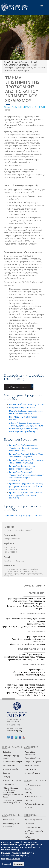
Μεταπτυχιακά (31, 769)
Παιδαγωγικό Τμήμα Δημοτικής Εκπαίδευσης (26, 685)
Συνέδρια (29, 808)
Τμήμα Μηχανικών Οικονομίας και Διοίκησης (26, 598)
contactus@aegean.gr (16, 731)
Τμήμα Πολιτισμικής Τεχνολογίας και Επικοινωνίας (24, 626)
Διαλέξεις (29, 789)
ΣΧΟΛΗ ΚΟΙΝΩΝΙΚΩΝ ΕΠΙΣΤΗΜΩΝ (33, 613)
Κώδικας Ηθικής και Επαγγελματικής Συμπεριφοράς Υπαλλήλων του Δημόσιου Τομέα (13, 792)
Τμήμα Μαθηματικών (36, 670)
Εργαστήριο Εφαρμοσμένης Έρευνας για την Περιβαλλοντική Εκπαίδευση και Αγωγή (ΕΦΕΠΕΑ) (26, 486)
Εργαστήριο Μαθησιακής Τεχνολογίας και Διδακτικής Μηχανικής (27, 461)
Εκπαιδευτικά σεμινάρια (34, 796)
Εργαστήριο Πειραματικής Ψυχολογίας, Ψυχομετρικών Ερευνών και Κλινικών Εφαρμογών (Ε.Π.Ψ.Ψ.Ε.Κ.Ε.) (26, 476)
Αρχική (7, 62)
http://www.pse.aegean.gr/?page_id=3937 (23, 515)
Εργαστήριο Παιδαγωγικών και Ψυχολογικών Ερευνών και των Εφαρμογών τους (24, 448)
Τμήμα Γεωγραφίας (37, 621)
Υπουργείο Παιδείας (11, 769)
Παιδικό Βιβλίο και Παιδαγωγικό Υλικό (27, 404)
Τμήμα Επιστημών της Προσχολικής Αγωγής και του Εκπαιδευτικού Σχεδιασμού (25, 689)
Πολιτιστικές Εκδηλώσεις (34, 804)
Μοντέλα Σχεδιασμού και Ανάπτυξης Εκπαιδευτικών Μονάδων (26, 412)
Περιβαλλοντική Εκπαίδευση (22, 407)
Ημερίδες (29, 800)
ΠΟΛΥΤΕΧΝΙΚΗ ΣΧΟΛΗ (37, 593)
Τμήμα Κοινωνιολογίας (35, 624)
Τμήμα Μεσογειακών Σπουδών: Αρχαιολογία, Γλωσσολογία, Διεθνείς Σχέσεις (26, 694)
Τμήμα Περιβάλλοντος (36, 636)
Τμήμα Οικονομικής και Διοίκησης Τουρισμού (26, 659)
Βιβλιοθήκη (7, 752)
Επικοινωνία (30, 824)
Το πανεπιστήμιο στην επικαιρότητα (11, 825)
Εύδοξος (6, 777)
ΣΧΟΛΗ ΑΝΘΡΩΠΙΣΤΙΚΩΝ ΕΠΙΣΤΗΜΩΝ (24, 107)
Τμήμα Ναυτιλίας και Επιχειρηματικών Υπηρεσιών (24, 657)
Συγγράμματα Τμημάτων (12, 781)
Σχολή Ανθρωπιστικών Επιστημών (20, 63)
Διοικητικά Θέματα (32, 765)
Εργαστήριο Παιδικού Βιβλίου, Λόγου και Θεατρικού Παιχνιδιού (26, 455)
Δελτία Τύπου (8, 820)
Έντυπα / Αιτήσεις (10, 765)
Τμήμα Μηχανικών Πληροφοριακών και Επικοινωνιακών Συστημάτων (28, 602)
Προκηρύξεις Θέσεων (33, 758)
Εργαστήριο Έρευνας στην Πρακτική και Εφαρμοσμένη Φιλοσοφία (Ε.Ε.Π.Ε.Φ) (26, 495)
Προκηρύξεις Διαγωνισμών (30, 753)
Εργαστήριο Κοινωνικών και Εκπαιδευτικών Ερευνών (22, 467)
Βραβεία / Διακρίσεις (33, 762)
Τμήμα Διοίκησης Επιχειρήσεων (32, 654)
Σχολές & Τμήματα (21, 62)
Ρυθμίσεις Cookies (10, 859)
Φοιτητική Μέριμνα (32, 773)
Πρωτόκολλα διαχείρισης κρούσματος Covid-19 (13, 802)
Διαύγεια (6, 773)
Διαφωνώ (18, 864)
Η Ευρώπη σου (9, 784)
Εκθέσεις (28, 793)
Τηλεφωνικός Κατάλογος (34, 820)
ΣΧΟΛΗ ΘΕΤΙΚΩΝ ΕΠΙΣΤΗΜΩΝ (34, 664)
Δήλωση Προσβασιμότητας (32, 838)
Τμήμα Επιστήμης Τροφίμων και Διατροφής (27, 644)
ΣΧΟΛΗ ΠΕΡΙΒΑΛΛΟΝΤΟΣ (36, 631)
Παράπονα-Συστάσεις (33, 827)
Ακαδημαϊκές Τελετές (33, 785)
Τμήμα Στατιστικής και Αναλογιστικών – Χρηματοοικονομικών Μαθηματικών (28, 673)
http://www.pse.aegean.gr (18, 387)
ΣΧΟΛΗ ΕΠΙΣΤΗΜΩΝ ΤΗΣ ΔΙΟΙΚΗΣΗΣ (32, 649)
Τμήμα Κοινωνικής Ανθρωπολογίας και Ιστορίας (25, 619)
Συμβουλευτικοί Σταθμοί (12, 762)
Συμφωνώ (7, 864)
